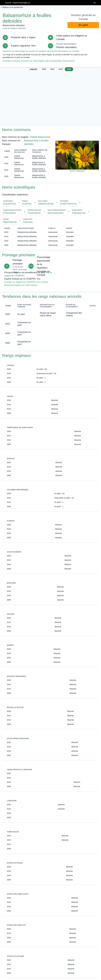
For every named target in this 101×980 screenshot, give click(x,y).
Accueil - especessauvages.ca (18, 3)
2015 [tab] (61, 69)
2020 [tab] (69, 69)
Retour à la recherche (13, 7)
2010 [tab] (52, 69)
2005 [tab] (44, 69)
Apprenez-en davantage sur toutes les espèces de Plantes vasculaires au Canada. (41, 51)
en (95, 3)
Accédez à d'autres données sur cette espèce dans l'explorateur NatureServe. (39, 61)
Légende (33, 69)
